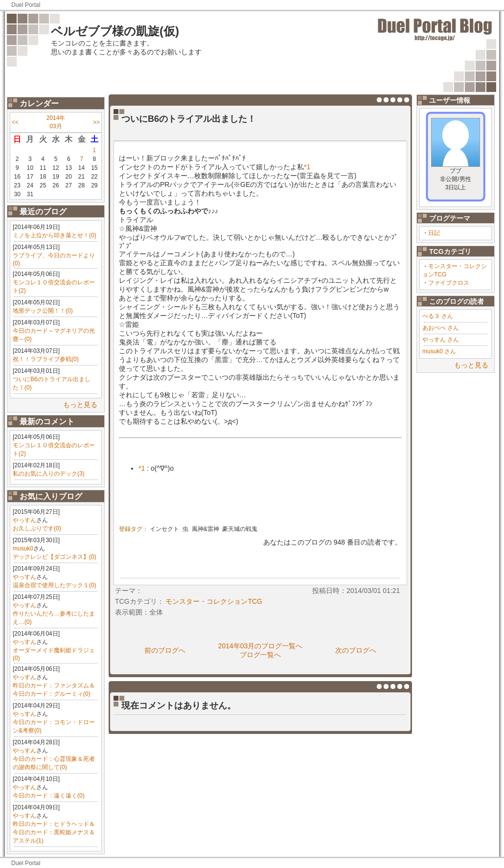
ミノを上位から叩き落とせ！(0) (55, 235)
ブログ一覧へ (260, 655)
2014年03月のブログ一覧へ (261, 646)
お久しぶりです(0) (37, 528)
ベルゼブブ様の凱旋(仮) (115, 31)
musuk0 (23, 548)
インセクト (164, 529)
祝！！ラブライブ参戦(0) (46, 359)
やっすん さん (441, 340)
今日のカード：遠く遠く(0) (49, 796)
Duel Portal (26, 5)
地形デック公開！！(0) (43, 311)
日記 (434, 233)
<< (15, 122)
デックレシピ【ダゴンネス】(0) (55, 557)
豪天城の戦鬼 (240, 529)
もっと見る (80, 405)
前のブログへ (165, 650)
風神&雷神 (206, 529)
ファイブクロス (449, 283)
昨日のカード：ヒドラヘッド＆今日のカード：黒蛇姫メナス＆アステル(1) (54, 832)
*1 (307, 167)
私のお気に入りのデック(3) (49, 474)
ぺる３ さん (438, 316)
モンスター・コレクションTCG (214, 601)
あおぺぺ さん (441, 328)
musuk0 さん (439, 351)
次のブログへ (356, 650)
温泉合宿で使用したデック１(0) (55, 585)
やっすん (24, 520)
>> (96, 122)
